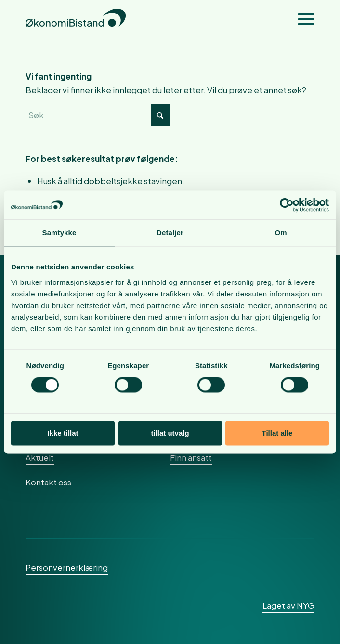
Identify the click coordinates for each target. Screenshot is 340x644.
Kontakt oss (48, 482)
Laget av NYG (288, 605)
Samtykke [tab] (59, 233)
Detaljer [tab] (170, 233)
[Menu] (301, 19)
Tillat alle (277, 433)
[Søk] (98, 115)
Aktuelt (40, 457)
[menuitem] (301, 19)
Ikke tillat (63, 433)
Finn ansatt (191, 457)
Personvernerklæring (67, 567)
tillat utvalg (170, 433)
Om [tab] (281, 233)
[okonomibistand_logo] (141, 19)
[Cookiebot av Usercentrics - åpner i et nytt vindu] (287, 205)
